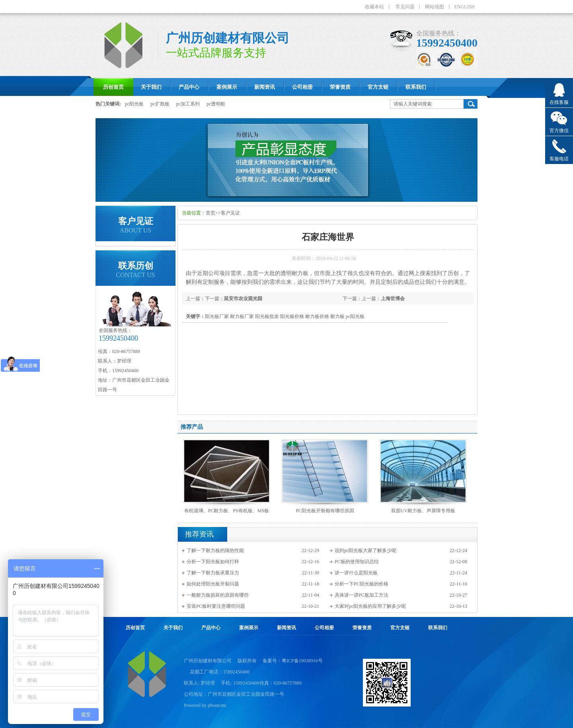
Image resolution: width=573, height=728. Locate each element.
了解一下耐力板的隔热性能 (215, 550)
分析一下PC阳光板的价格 (362, 584)
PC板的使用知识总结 (357, 562)
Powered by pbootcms (205, 705)
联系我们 (438, 628)
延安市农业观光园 (243, 299)
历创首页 (135, 628)
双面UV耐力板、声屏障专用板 (423, 511)
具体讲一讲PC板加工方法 (362, 595)
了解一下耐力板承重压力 (213, 573)
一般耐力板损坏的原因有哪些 (218, 595)
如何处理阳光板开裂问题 (213, 584)
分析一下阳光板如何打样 (213, 562)
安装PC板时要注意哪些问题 (216, 606)
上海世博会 (393, 299)
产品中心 (211, 628)
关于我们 (173, 628)
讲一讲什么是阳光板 (356, 573)
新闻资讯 (286, 628)
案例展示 (249, 628)
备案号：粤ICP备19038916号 (293, 661)
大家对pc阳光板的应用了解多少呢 (370, 606)
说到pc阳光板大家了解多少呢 (365, 550)
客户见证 (230, 213)
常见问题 (405, 7)
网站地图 (435, 7)
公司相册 (324, 628)
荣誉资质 (362, 628)
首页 (210, 213)
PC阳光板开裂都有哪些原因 (325, 511)
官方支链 (400, 628)
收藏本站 (374, 7)
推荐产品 (192, 427)
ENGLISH (465, 7)
